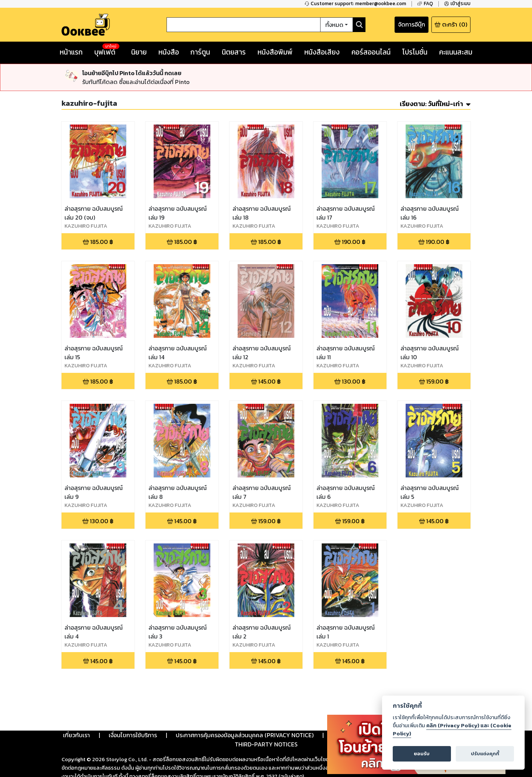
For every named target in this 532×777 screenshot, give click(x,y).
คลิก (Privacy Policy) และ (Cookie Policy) (452, 729)
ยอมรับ (422, 754)
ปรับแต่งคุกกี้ (485, 754)
